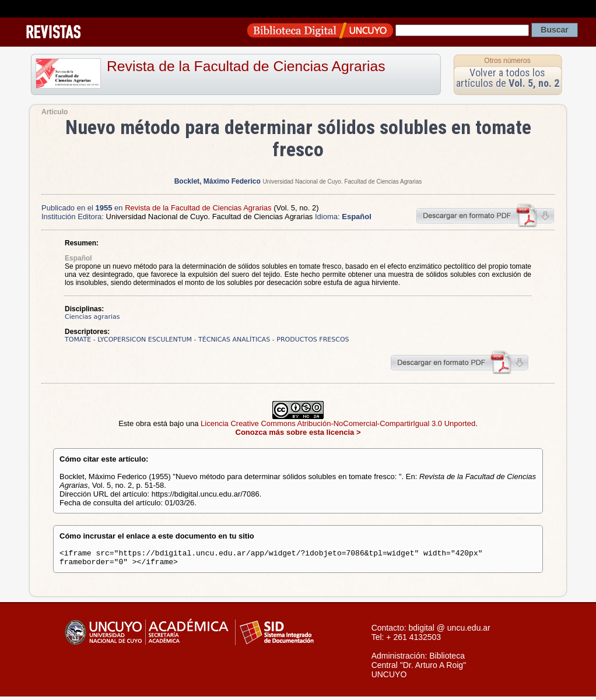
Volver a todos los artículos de (508, 78)
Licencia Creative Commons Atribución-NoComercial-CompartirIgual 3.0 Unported (338, 423)
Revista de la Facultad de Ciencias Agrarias (246, 66)
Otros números (507, 61)
